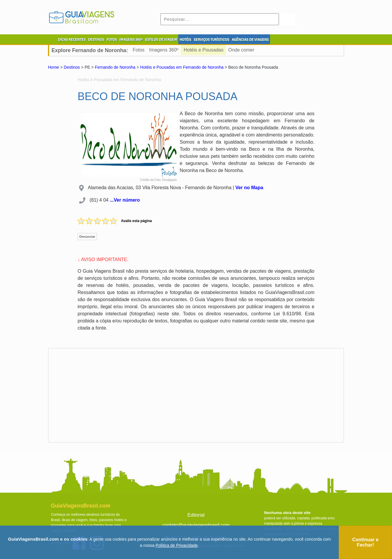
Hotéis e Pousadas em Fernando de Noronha (182, 67)
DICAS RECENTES (72, 40)
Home (53, 67)
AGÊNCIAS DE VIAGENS (250, 40)
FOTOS (112, 40)
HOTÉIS (185, 40)
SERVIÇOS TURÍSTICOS (211, 40)
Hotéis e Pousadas (203, 50)
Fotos (139, 50)
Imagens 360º (164, 50)
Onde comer (241, 50)
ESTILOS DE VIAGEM (161, 40)
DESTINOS (96, 40)
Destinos (72, 67)
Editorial (196, 515)
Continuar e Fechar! (366, 542)
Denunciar (87, 237)
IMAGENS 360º (131, 40)
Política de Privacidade (176, 545)
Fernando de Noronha (115, 67)
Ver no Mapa (249, 188)
